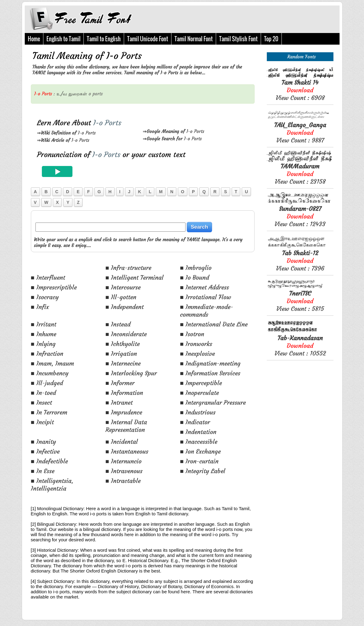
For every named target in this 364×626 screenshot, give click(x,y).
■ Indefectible (49, 461)
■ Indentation (198, 432)
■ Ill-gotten (121, 297)
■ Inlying (43, 344)
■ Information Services (210, 373)
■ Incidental (122, 442)
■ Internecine (123, 363)
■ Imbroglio (196, 268)
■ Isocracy (45, 297)
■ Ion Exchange (200, 451)
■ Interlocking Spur (131, 373)
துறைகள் (78, 94)
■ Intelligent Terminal (134, 277)
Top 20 (271, 39)
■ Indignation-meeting (210, 363)
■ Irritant (44, 324)
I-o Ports (87, 133)
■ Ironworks (196, 344)
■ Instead (118, 324)
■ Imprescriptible (54, 287)
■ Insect (41, 402)
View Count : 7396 (300, 261)
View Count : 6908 (300, 90)
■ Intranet (119, 402)
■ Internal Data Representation (126, 426)
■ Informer (120, 383)
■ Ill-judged (47, 383)
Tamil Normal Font (194, 39)
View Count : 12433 (300, 216)
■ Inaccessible (199, 442)
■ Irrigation (121, 354)
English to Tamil (63, 39)
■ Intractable (123, 481)
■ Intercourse (123, 287)
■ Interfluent (48, 277)
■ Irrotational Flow (206, 297)
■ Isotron (192, 334)
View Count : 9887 (300, 133)
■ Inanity (43, 442)
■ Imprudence (124, 412)
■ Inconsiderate (126, 334)
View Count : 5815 (300, 301)
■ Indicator (195, 422)
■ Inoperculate (199, 393)
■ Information (124, 393)
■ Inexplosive (197, 354)
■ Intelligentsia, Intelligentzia (52, 484)
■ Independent (125, 307)
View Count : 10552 (300, 346)
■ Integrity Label (203, 471)
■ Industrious (198, 412)
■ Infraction (47, 354)
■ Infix (40, 307)
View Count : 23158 (300, 174)
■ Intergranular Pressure (213, 402)
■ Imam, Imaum (52, 363)
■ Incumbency (50, 373)
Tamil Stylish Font (238, 39)
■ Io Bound (195, 277)
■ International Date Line (214, 324)
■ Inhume (44, 334)
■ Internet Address (204, 287)
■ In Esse (43, 471)
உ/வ (62, 94)
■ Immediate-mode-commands (207, 311)
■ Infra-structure (128, 268)
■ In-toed (43, 393)
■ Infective (45, 451)
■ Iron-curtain (199, 461)
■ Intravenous (124, 471)
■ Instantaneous (127, 451)
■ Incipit (42, 422)
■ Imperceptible (201, 383)
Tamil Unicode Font (148, 39)
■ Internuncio (123, 461)
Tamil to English (104, 39)
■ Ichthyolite (123, 344)
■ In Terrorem (49, 412)
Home (34, 39)
